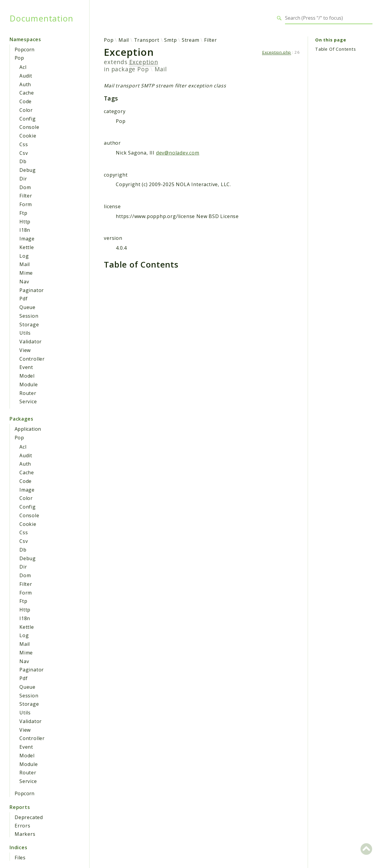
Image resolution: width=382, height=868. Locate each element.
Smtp (170, 40)
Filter (26, 196)
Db (23, 161)
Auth (25, 84)
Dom (25, 187)
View (25, 350)
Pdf (23, 299)
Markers (25, 834)
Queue (27, 307)
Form (26, 204)
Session (29, 316)
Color (26, 110)
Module (29, 384)
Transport (147, 40)
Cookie (28, 136)
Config (28, 119)
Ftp (23, 213)
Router (28, 393)
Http (25, 222)
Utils (25, 333)
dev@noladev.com (178, 153)
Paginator (32, 290)
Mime (26, 273)
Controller (32, 359)
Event (26, 367)
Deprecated (29, 817)
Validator (31, 342)
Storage (29, 325)
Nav (24, 282)
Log (24, 256)
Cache (27, 93)
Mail (25, 264)
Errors (23, 826)
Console (29, 127)
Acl (23, 67)
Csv (24, 153)
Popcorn (25, 50)
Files (20, 858)
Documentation (41, 18)
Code (26, 101)
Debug (28, 170)
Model (27, 376)
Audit (26, 76)
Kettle (27, 247)
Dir (23, 179)
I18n (25, 230)
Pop (19, 58)
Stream (191, 40)
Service (28, 401)
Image (27, 239)
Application (28, 429)
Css (24, 144)
